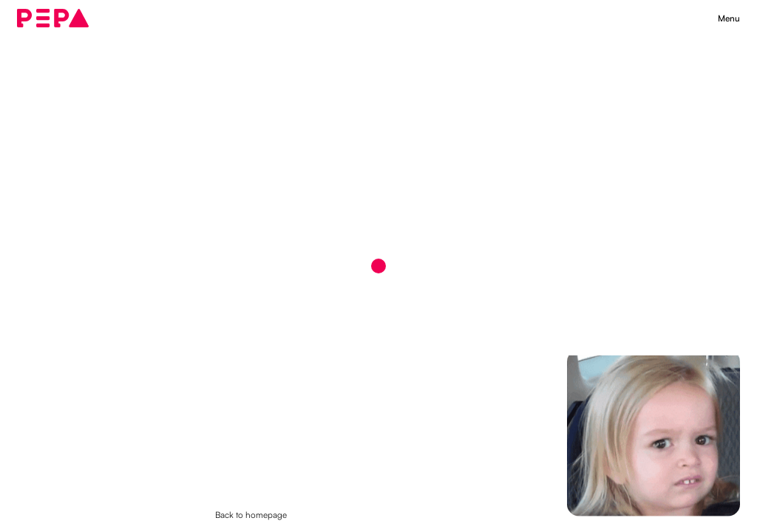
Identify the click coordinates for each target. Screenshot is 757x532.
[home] (52, 18)
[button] (729, 18)
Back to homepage (251, 515)
